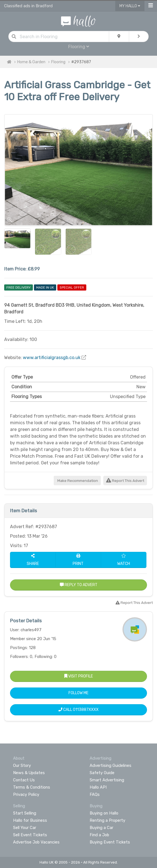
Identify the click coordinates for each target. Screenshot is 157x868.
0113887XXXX (86, 710)
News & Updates (29, 773)
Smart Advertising (107, 780)
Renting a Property (107, 820)
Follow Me (78, 693)
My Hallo (130, 6)
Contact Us (24, 780)
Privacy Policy (26, 794)
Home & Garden (31, 62)
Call (78, 710)
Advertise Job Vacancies (36, 842)
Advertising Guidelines (111, 765)
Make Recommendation (77, 481)
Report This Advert (125, 481)
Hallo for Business (30, 820)
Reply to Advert (79, 585)
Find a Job (99, 835)
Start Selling (25, 813)
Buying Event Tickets (110, 842)
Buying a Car (101, 828)
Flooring (79, 47)
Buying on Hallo (104, 813)
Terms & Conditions (32, 787)
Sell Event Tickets (30, 835)
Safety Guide (102, 773)
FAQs (95, 794)
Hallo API (98, 787)
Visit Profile (79, 676)
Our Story (22, 765)
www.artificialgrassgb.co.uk (52, 358)
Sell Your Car (25, 828)
